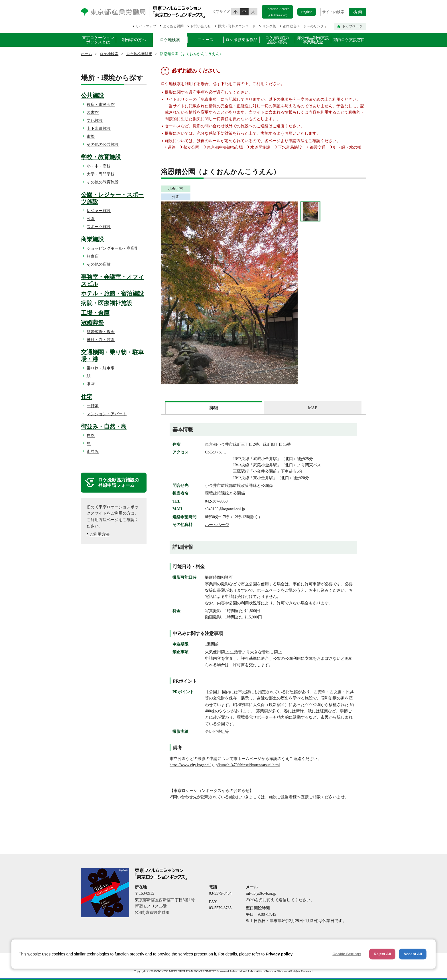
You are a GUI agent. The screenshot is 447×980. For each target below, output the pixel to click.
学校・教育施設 (101, 157)
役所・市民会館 (101, 105)
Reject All (382, 954)
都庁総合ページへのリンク (303, 26)
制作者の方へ (134, 40)
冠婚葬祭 (92, 322)
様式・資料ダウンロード (237, 26)
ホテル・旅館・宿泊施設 (112, 293)
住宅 (87, 397)
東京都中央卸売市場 (225, 147)
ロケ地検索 (170, 40)
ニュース (206, 40)
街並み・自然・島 (104, 426)
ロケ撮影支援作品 (241, 40)
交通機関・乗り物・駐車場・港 (112, 356)
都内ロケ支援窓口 (349, 40)
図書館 (93, 113)
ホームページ (217, 525)
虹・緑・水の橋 (347, 147)
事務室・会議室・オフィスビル (112, 280)
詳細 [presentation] (214, 408)
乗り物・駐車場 (101, 368)
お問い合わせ (201, 26)
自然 (91, 436)
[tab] (214, 408)
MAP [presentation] (312, 408)
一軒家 (93, 406)
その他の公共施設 (103, 145)
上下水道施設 (99, 129)
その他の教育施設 (103, 182)
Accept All (413, 954)
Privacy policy (279, 954)
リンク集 (269, 26)
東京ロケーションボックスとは (98, 40)
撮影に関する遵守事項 (185, 92)
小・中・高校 (99, 166)
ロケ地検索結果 (139, 54)
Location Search (278, 12)
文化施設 (95, 121)
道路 (172, 147)
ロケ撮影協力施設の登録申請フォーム (119, 483)
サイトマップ (146, 26)
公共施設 (92, 95)
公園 (91, 219)
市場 (91, 137)
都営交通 (318, 147)
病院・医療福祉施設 (107, 303)
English (307, 12)
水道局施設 (260, 147)
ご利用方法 (99, 534)
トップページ (352, 26)
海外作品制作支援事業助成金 (313, 40)
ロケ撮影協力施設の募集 (277, 40)
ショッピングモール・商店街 (113, 248)
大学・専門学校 (101, 174)
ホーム (87, 54)
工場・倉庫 (95, 313)
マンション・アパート (107, 414)
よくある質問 (173, 26)
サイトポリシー (179, 99)
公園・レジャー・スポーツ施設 (112, 198)
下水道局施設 (290, 147)
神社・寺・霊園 (101, 340)
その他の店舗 (99, 264)
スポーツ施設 (99, 227)
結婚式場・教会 (101, 332)
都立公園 (191, 147)
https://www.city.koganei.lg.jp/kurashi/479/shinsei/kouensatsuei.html (225, 765)
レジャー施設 (99, 211)
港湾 (91, 384)
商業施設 (92, 239)
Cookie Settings (347, 954)
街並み (93, 452)
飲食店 (93, 256)
